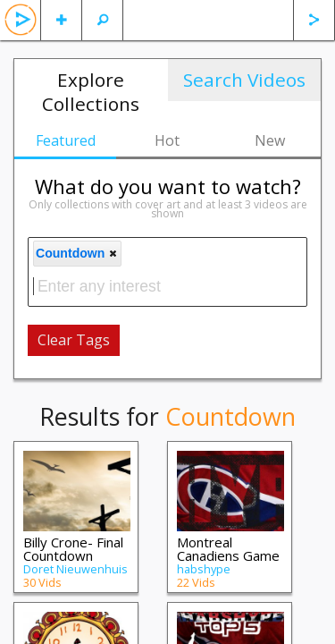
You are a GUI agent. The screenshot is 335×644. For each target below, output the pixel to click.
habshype (204, 569)
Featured (66, 140)
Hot (167, 140)
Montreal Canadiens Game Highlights (228, 555)
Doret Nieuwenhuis (75, 569)
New (270, 140)
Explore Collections (91, 92)
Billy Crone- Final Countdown (73, 549)
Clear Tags (74, 340)
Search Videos (244, 80)
